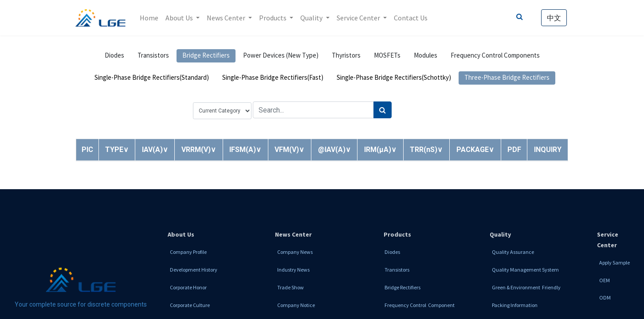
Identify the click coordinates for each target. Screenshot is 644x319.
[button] (117, 150)
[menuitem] (149, 18)
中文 (554, 18)
